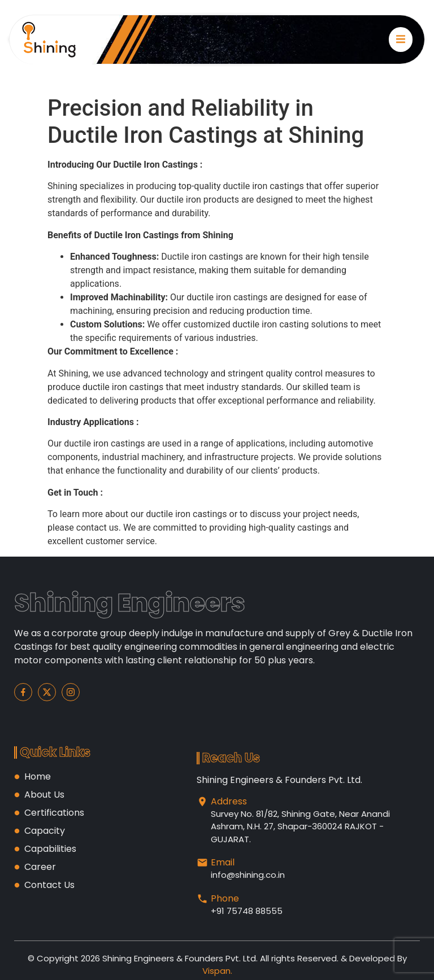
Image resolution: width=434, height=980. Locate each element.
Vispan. (217, 971)
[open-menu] (401, 40)
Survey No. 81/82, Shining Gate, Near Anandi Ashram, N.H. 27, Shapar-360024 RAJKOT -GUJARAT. (300, 826)
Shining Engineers (130, 603)
